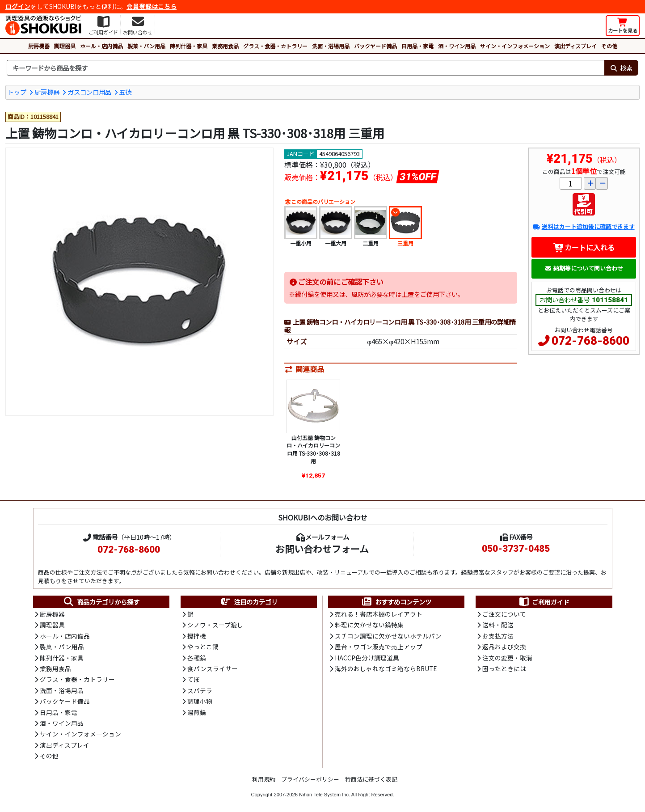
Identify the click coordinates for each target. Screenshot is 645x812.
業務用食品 (225, 46)
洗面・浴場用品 (331, 46)
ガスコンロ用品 (89, 92)
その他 (609, 46)
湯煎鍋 (197, 712)
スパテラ (200, 690)
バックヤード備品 (375, 46)
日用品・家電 (417, 46)
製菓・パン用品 (146, 46)
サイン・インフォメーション (515, 46)
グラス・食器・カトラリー (275, 46)
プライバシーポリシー (310, 779)
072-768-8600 (590, 341)
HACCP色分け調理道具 (367, 658)
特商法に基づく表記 (371, 779)
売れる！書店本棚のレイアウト (379, 614)
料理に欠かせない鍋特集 (369, 625)
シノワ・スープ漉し (215, 625)
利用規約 (264, 779)
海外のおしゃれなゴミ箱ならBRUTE (386, 668)
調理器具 (65, 46)
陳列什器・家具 (189, 46)
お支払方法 (498, 636)
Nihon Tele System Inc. (325, 795)
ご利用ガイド (544, 602)
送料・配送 (498, 625)
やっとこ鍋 (203, 647)
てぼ (194, 679)
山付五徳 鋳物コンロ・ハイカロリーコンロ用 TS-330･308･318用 (313, 449)
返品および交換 (504, 647)
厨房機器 (39, 46)
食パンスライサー (213, 668)
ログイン (18, 6)
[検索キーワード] (306, 68)
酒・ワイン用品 (457, 46)
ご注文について (504, 614)
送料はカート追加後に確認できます (584, 226)
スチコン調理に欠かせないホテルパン (388, 636)
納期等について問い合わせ (584, 268)
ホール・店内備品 (101, 46)
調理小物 (200, 701)
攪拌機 (197, 636)
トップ (17, 92)
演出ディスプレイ (575, 46)
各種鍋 (197, 658)
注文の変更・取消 (507, 658)
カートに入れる (584, 247)
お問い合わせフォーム (322, 549)
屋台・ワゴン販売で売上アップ (379, 647)
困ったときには (504, 668)
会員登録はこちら (152, 6)
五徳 (125, 92)
